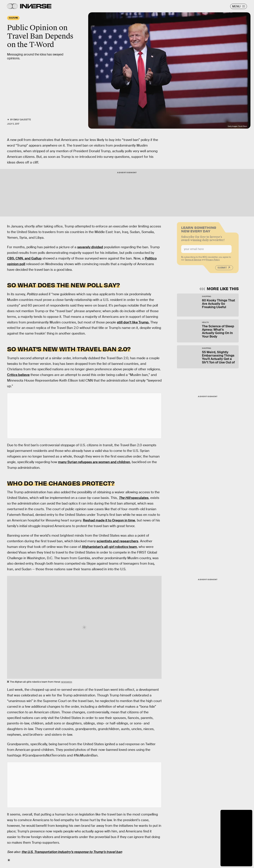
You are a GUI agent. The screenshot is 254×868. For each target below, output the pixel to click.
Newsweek (67, 682)
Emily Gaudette (22, 120)
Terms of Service (193, 261)
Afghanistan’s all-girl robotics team (109, 547)
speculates (134, 498)
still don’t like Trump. (133, 322)
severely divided (90, 247)
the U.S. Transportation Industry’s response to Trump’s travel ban (72, 852)
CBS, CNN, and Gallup (24, 258)
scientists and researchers (117, 541)
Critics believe (18, 375)
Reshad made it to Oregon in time (109, 520)
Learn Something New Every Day (199, 230)
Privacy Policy (213, 261)
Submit (222, 269)
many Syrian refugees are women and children (94, 462)
